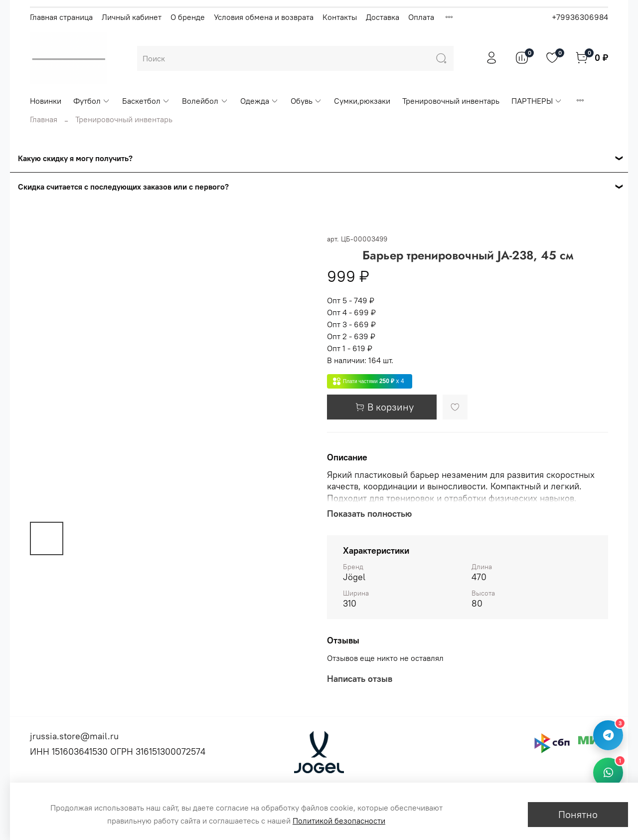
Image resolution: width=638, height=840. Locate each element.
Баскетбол (146, 101)
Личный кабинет (132, 17)
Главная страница (61, 17)
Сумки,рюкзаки (362, 101)
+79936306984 (580, 17)
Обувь (306, 101)
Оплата (421, 17)
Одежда (259, 101)
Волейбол (205, 101)
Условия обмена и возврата (264, 17)
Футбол (92, 101)
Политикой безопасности (339, 821)
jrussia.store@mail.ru (74, 736)
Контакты (340, 17)
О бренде (188, 17)
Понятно (578, 814)
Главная (44, 119)
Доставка (383, 17)
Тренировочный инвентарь (451, 101)
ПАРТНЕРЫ (537, 101)
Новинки (46, 101)
